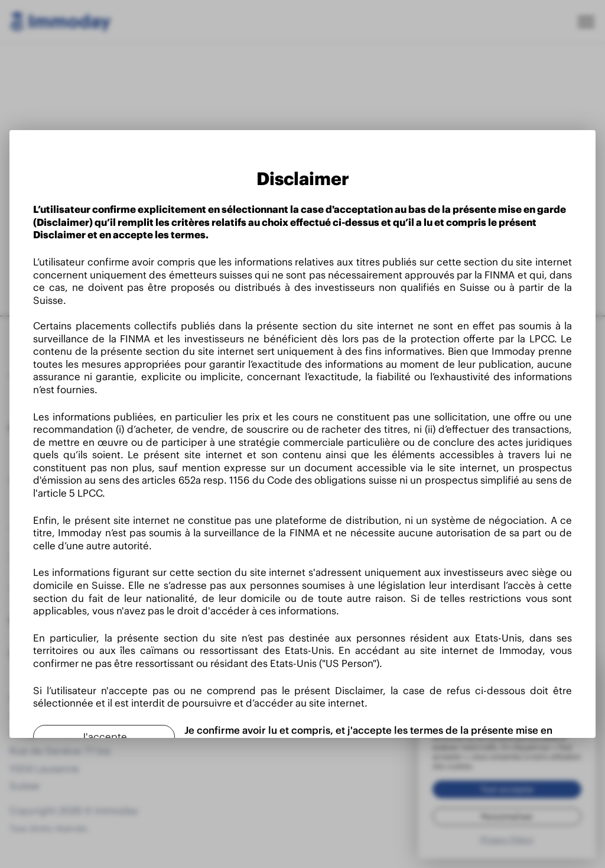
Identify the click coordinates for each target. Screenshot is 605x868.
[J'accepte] (104, 737)
